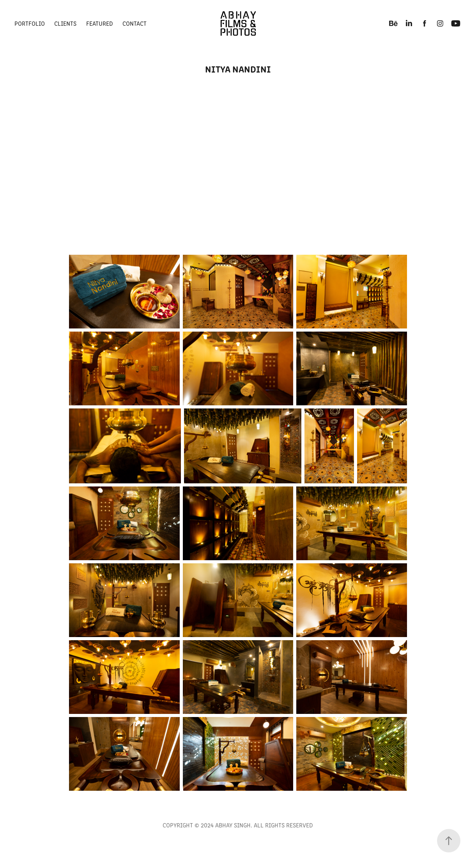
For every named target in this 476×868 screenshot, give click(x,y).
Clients (65, 23)
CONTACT (134, 23)
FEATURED (100, 23)
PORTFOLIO (30, 23)
